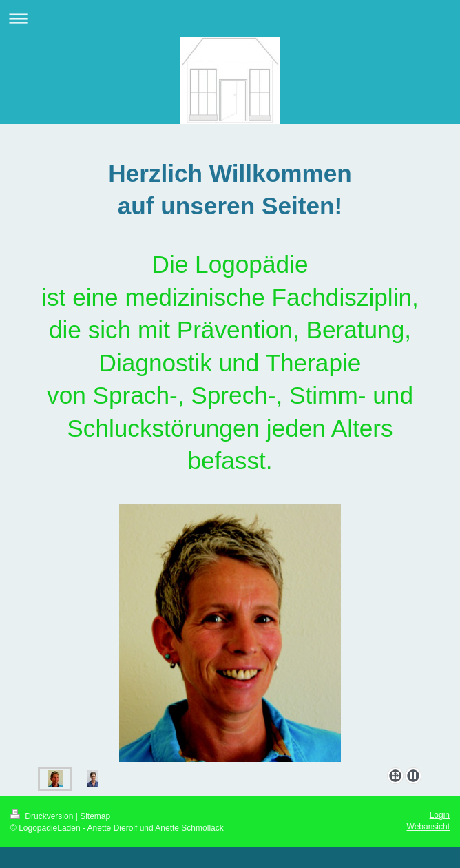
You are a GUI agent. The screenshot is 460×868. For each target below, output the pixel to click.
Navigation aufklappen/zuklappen (230, 18)
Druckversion (43, 816)
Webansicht (428, 827)
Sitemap (95, 816)
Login (440, 815)
